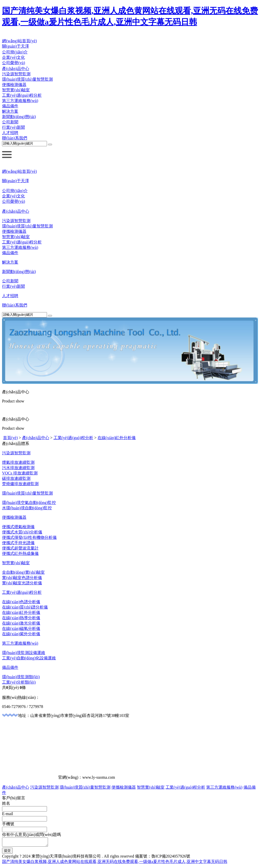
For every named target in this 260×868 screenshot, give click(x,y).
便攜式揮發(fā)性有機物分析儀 (29, 537)
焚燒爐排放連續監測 (20, 484)
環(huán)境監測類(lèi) (21, 677)
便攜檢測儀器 (14, 85)
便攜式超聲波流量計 (20, 548)
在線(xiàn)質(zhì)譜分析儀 (25, 607)
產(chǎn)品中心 (16, 69)
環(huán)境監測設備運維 (24, 653)
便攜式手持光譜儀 (18, 543)
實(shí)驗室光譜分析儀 (22, 583)
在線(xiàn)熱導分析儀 (21, 618)
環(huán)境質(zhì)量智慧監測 (27, 79)
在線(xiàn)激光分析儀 (21, 623)
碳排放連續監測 (16, 478)
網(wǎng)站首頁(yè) (19, 41)
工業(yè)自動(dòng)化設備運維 (29, 658)
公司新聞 (10, 122)
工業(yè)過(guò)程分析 (22, 95)
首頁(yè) (10, 438)
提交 (7, 852)
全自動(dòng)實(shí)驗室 (23, 572)
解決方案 (10, 111)
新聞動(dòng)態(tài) (19, 117)
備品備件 (10, 106)
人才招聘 (10, 133)
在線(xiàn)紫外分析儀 (21, 634)
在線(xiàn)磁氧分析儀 (21, 628)
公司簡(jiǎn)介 (15, 52)
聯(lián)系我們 (15, 138)
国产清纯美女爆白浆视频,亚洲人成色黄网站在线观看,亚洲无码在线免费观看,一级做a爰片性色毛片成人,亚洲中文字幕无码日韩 (115, 863)
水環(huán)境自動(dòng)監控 (27, 508)
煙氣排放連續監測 (18, 462)
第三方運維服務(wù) (20, 101)
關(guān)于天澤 (15, 46)
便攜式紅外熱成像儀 (20, 553)
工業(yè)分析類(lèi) (19, 682)
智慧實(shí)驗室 (16, 90)
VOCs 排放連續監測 (20, 473)
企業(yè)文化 (13, 57)
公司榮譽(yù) (14, 63)
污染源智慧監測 (16, 74)
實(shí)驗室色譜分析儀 (22, 578)
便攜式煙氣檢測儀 (18, 527)
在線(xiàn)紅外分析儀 (117, 438)
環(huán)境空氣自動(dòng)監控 (29, 503)
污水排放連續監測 (18, 468)
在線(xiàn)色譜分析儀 (21, 602)
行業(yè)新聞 (13, 127)
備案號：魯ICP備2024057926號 (163, 858)
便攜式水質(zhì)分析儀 (22, 532)
